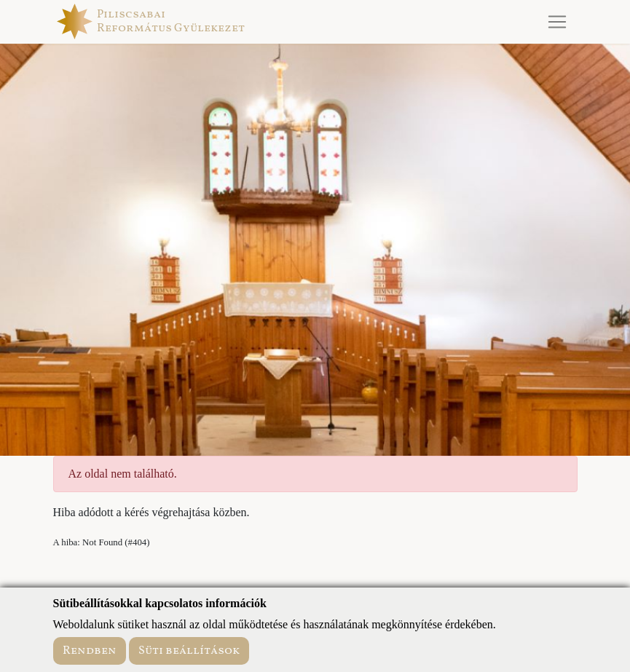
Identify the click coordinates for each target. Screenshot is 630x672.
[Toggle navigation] (557, 22)
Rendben (90, 651)
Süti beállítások (189, 651)
